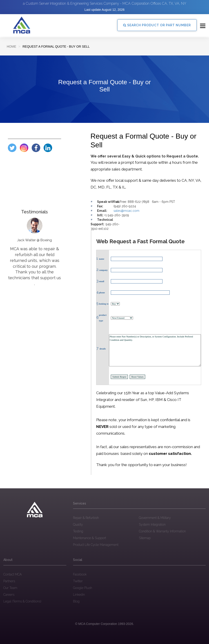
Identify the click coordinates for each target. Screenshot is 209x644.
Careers (9, 595)
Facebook (80, 574)
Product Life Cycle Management (96, 545)
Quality (78, 524)
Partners (9, 581)
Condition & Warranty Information (162, 531)
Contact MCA (12, 574)
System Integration (152, 524)
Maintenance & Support (90, 538)
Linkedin (79, 595)
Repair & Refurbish (86, 518)
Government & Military (155, 518)
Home (11, 46)
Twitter (78, 581)
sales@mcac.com (126, 211)
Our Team (10, 588)
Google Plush (83, 588)
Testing (78, 531)
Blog (76, 601)
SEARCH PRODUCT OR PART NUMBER (157, 25)
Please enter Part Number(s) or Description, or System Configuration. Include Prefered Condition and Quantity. (155, 350)
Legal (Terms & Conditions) (22, 601)
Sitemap (145, 538)
